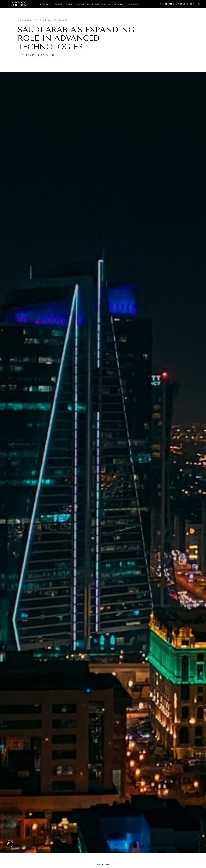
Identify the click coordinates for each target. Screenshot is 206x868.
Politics (107, 4)
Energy (69, 4)
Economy (58, 4)
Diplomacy (46, 4)
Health (96, 4)
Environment (83, 4)
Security (119, 4)
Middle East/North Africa (34, 20)
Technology (132, 4)
